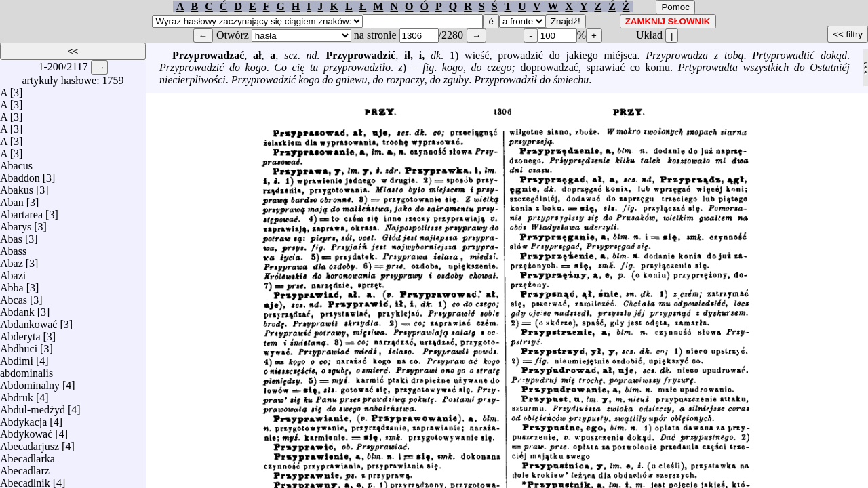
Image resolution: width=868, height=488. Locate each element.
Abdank (17, 309)
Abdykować (26, 431)
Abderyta (20, 333)
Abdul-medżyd (33, 406)
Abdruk (17, 394)
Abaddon (20, 175)
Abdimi (17, 358)
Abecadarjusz (29, 443)
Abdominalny (30, 382)
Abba (12, 284)
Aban (12, 199)
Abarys (16, 223)
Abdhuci (19, 345)
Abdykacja (23, 419)
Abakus (17, 187)
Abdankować (28, 321)
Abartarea (21, 211)
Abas (11, 236)
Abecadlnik (25, 480)
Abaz (12, 260)
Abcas (14, 297)
